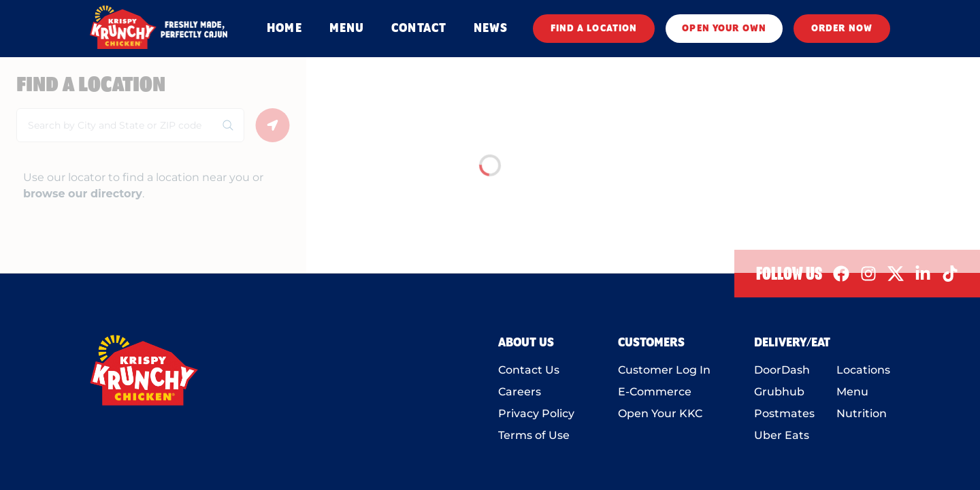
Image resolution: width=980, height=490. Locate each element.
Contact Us (529, 370)
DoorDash (782, 370)
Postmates (784, 413)
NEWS (491, 29)
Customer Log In (664, 370)
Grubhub (779, 392)
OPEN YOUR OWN (724, 29)
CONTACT (419, 29)
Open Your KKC (660, 413)
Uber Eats (782, 435)
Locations (863, 370)
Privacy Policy (536, 413)
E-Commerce (655, 392)
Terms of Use (534, 435)
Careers (520, 392)
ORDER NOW (842, 29)
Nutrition (862, 413)
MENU (347, 29)
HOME (284, 29)
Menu (852, 392)
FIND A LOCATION (594, 29)
